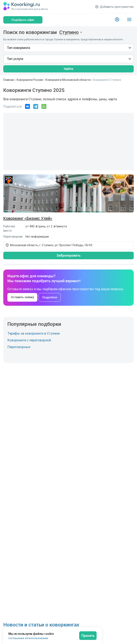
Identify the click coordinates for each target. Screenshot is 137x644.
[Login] (117, 20)
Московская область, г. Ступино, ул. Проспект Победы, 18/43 (51, 245)
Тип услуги (15, 59)
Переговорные (19, 347)
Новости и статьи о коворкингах (41, 625)
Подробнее (50, 297)
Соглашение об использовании (28, 638)
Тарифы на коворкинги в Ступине (34, 333)
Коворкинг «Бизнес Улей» (28, 218)
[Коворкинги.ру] (22, 7)
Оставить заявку (22, 297)
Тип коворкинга (18, 48)
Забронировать (68, 255)
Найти (68, 69)
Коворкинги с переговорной (29, 340)
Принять (88, 636)
